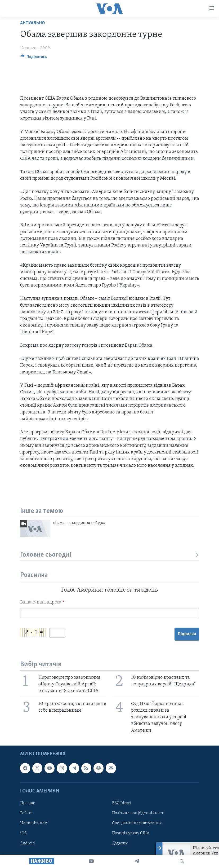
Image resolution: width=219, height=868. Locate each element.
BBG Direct (122, 803)
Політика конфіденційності (138, 813)
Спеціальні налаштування (137, 823)
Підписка (187, 634)
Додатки (120, 843)
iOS (23, 833)
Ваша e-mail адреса (42, 602)
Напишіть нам (34, 823)
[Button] (34, 58)
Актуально (33, 23)
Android (28, 843)
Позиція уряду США (131, 833)
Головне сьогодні (110, 555)
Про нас (28, 803)
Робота (26, 813)
